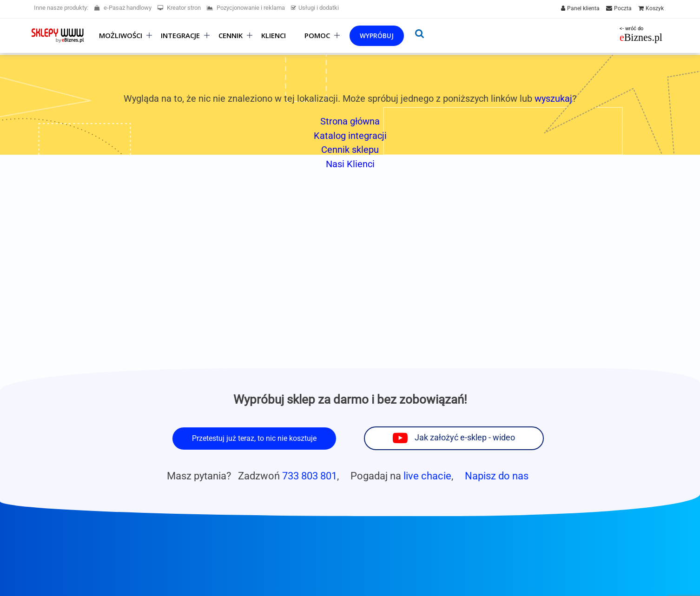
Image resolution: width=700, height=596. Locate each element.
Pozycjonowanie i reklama (246, 8)
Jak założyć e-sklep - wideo (465, 438)
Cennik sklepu (350, 150)
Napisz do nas (497, 476)
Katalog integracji (350, 136)
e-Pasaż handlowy (123, 8)
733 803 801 (310, 476)
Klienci (274, 36)
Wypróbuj (377, 36)
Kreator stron (179, 8)
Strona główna (350, 121)
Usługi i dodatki (315, 8)
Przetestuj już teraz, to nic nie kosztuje (254, 438)
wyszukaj (553, 98)
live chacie (427, 476)
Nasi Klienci (350, 164)
